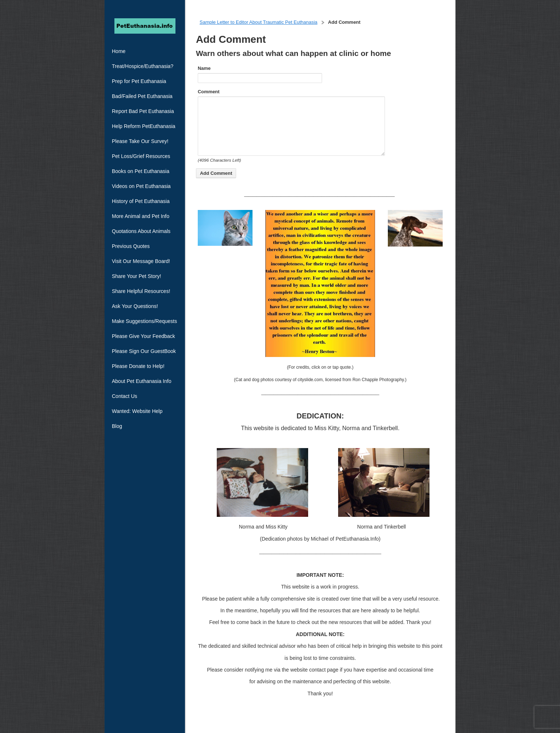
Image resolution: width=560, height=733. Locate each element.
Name (204, 68)
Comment (209, 92)
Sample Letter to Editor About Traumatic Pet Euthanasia (258, 22)
